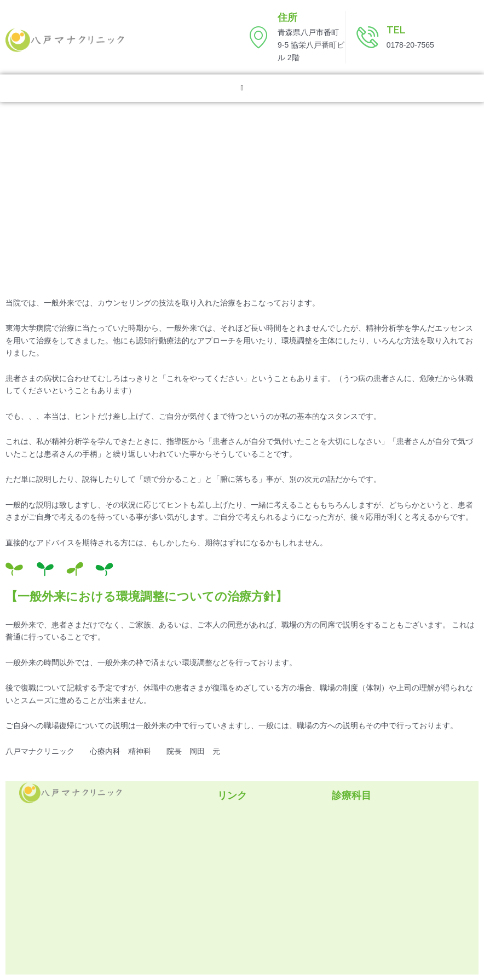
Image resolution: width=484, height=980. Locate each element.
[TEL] (367, 37)
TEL (396, 30)
